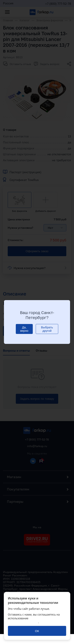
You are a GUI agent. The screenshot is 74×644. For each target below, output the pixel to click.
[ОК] (37, 631)
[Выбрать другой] (47, 329)
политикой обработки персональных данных (33, 620)
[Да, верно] (24, 329)
